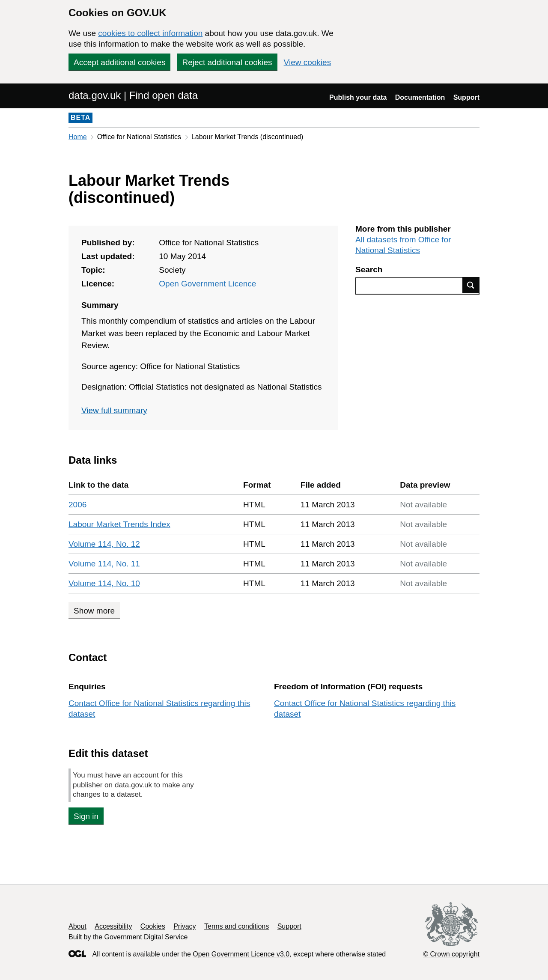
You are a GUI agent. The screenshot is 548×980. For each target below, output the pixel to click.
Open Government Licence (207, 284)
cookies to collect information (150, 33)
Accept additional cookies (119, 62)
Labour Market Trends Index (119, 524)
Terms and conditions (237, 926)
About (77, 926)
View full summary (114, 410)
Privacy (185, 926)
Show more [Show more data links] (94, 611)
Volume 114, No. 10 (104, 583)
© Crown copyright (451, 954)
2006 (77, 505)
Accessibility (113, 926)
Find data (471, 285)
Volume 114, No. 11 (104, 564)
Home (78, 137)
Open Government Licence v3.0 (241, 954)
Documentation (420, 97)
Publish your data (358, 97)
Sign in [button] (86, 816)
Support (466, 97)
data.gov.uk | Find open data (133, 95)
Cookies (153, 926)
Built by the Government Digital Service (128, 937)
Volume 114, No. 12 (104, 544)
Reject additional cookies (227, 62)
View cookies (308, 62)
